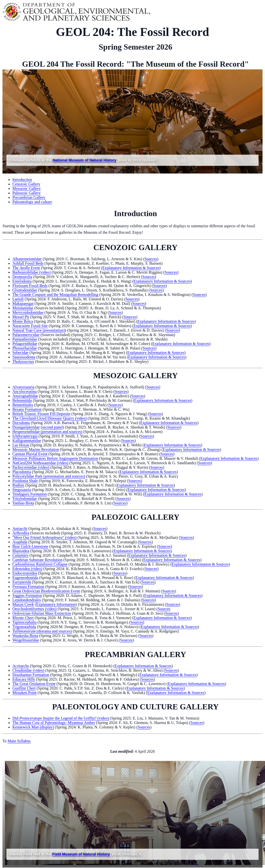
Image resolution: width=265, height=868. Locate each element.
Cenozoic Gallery (26, 184)
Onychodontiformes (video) (34, 609)
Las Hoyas (21, 445)
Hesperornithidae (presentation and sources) (47, 432)
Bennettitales (23, 405)
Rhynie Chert (23, 618)
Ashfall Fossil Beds (28, 263)
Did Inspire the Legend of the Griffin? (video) (61, 718)
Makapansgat (23, 304)
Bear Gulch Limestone (30, 546)
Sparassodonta (24, 357)
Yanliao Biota (23, 503)
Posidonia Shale (25, 481)
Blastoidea (21, 551)
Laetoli (18, 299)
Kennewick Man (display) (33, 727)
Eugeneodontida (25, 578)
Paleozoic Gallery (27, 193)
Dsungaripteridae (26, 427)
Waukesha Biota (25, 636)
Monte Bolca (23, 321)
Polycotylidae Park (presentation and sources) (49, 476)
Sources (151, 259)
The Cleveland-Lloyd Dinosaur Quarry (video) (49, 418)
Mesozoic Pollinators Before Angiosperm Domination (55, 458)
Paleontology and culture (32, 202)
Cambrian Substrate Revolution (37, 560)
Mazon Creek (23, 604)
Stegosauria (22, 490)
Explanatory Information (56, 604)
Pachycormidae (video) (31, 467)
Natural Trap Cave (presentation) (39, 330)
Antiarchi (20, 529)
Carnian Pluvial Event (30, 454)
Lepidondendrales (27, 600)
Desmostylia (22, 277)
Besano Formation (27, 409)
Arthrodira (21, 533)
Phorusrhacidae (25, 348)
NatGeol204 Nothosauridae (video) (40, 463)
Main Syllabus (19, 741)
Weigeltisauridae (26, 640)
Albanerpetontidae (27, 259)
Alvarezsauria (23, 387)
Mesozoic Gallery (27, 188)
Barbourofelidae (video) (31, 272)
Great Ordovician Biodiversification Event (46, 591)
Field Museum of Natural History (81, 854)
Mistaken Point (24, 693)
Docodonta (21, 423)
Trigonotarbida (24, 627)
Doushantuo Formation (31, 675)
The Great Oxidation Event (34, 684)
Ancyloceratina (25, 391)
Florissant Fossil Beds (30, 286)
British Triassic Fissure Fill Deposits (41, 414)
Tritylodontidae (25, 499)
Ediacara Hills (24, 679)
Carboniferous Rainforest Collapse (40, 564)
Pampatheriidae (25, 339)
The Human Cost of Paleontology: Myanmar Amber (54, 723)
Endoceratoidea (25, 573)
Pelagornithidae (25, 344)
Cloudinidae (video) (28, 670)
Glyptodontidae (25, 290)
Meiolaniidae (23, 308)
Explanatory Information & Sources (131, 268)
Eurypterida (22, 582)
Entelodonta (22, 281)
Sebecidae (20, 353)
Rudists (18, 485)
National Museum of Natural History (84, 160)
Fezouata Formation (28, 587)
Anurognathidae (25, 396)
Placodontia (22, 472)
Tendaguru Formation (30, 494)
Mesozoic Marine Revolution (36, 449)
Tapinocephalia (25, 622)
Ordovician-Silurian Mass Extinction (42, 613)
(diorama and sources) (42, 631)
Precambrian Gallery (29, 197)
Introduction (22, 180)
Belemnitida (22, 400)
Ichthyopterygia (25, 436)
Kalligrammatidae (27, 441)
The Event (26, 268)
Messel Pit (21, 317)
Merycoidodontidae (28, 312)
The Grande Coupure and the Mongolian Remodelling (55, 295)
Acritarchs (21, 666)
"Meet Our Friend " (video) (44, 537)
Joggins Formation (27, 595)
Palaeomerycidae (26, 335)
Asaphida (20, 542)
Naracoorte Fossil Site (30, 326)
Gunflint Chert (24, 688)
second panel (52, 427)
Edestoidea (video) (27, 569)
